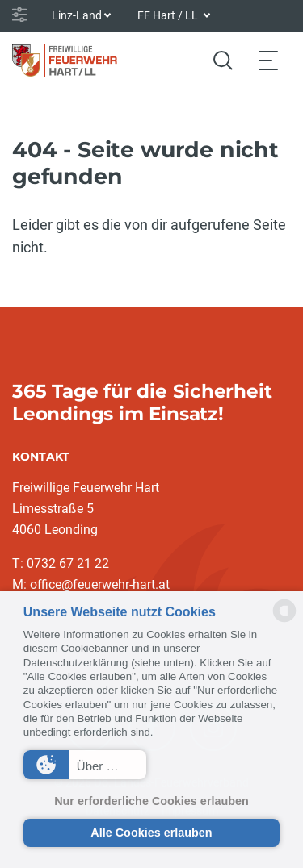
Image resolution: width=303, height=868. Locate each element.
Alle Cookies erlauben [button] (151, 833)
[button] (85, 765)
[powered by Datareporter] (284, 621)
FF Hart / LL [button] (169, 15)
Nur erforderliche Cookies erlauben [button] (151, 801)
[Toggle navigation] (268, 60)
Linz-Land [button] (77, 15)
